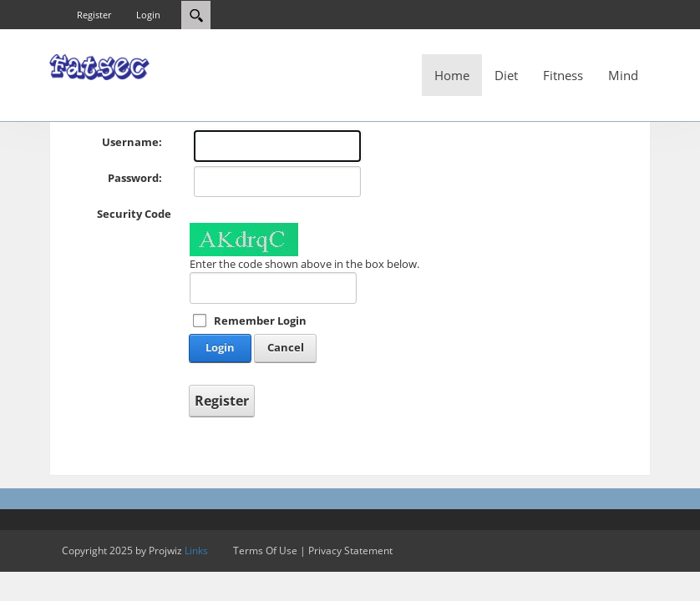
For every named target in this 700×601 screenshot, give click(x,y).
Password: (135, 178)
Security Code (134, 214)
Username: (132, 142)
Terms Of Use (265, 550)
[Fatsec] (99, 66)
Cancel (286, 347)
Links (196, 550)
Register (94, 15)
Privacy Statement (350, 550)
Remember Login (260, 321)
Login (148, 15)
